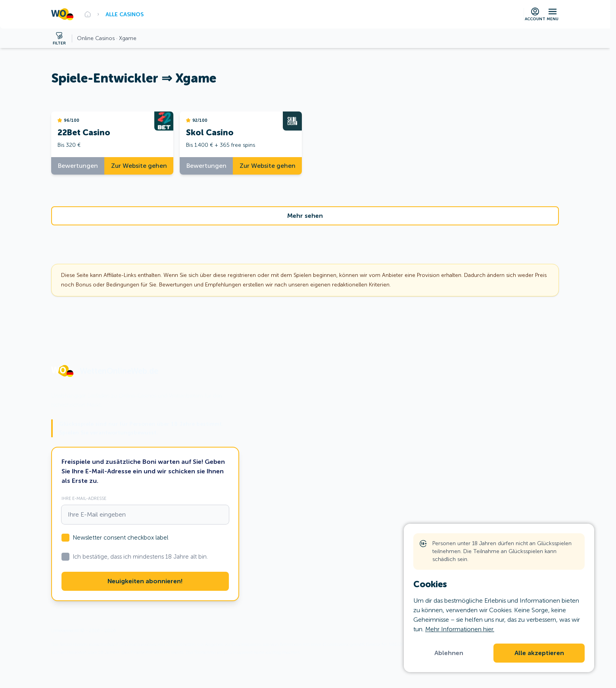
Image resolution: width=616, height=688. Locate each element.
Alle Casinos (125, 14)
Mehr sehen (305, 216)
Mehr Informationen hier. (460, 629)
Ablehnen (449, 653)
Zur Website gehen (139, 166)
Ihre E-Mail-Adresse (84, 498)
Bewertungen (78, 166)
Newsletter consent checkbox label (120, 538)
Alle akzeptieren (539, 653)
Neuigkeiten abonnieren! (145, 581)
